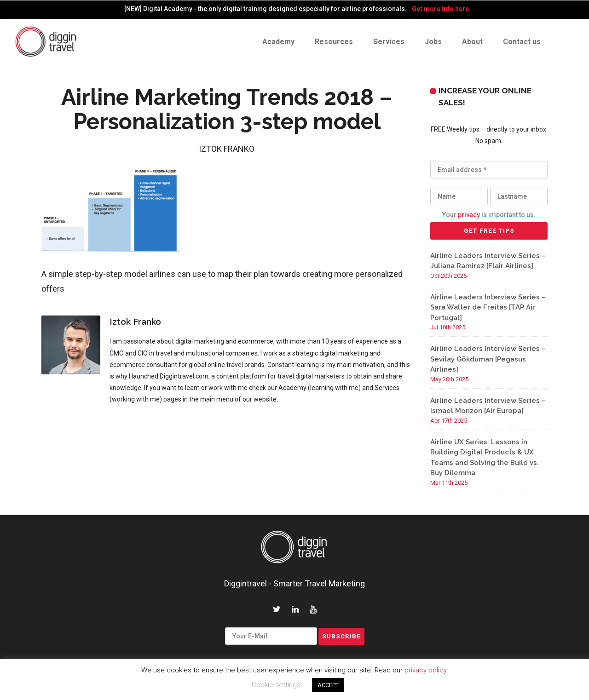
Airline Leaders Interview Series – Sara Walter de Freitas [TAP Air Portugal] (488, 307)
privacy (469, 215)
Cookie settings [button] (276, 685)
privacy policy (425, 670)
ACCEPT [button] (328, 685)
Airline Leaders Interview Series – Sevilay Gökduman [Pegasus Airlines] (488, 359)
